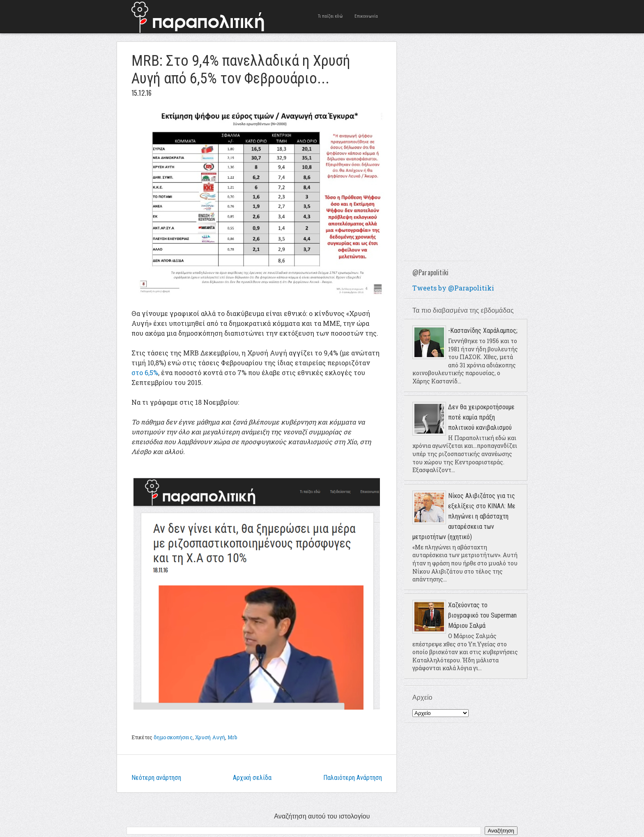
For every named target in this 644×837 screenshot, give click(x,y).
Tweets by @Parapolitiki (453, 288)
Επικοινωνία (366, 16)
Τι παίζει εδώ (330, 16)
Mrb (232, 737)
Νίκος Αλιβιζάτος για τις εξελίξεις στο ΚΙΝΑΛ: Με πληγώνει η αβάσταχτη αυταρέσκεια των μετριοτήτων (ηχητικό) (464, 516)
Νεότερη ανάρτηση (156, 778)
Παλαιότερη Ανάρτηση (353, 778)
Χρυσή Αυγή (210, 737)
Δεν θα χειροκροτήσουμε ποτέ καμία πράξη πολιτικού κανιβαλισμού (481, 417)
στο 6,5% (145, 372)
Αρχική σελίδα (252, 778)
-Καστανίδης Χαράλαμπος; (483, 331)
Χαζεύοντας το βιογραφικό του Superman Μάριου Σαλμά (482, 615)
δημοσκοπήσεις (173, 737)
